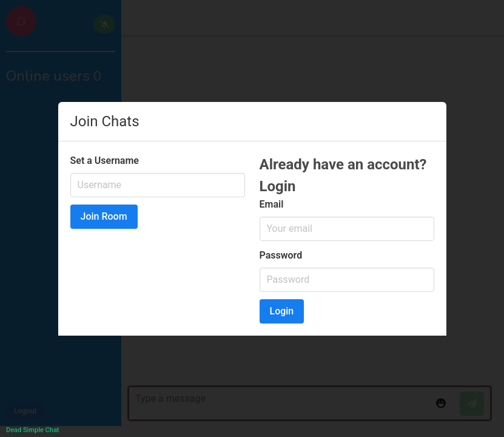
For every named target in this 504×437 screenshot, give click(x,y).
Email (272, 204)
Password (281, 255)
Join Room (104, 216)
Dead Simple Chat (32, 430)
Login (282, 311)
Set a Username (105, 161)
